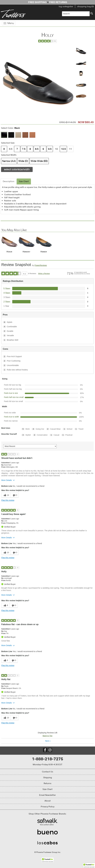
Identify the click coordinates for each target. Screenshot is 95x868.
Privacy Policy (48, 807)
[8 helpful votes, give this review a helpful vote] (5, 605)
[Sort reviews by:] (30, 446)
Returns (47, 783)
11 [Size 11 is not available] (70, 149)
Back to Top (47, 736)
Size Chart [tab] (24, 181)
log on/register (66, 6)
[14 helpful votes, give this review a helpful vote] (6, 495)
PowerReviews (41, 265)
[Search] (92, 13)
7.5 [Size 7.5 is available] (24, 149)
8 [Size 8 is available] (30, 149)
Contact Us (47, 772)
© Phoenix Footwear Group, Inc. (48, 852)
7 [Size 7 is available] (17, 149)
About (48, 801)
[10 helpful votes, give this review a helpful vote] (6, 553)
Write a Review (44, 274)
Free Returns (58, 2)
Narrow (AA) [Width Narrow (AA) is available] (9, 161)
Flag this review (8, 500)
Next (48, 741)
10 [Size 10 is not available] (56, 149)
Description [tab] (9, 181)
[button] (89, 865)
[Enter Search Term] (76, 14)
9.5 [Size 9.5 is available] (50, 149)
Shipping (48, 777)
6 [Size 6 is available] (4, 149)
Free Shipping (37, 2)
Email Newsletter (47, 795)
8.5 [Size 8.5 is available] (37, 149)
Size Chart (47, 789)
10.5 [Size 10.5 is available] (63, 149)
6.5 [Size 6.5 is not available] (11, 149)
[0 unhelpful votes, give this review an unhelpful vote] (15, 495)
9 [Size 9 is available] (43, 149)
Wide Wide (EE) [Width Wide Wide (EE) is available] (39, 161)
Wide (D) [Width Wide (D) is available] (23, 161)
